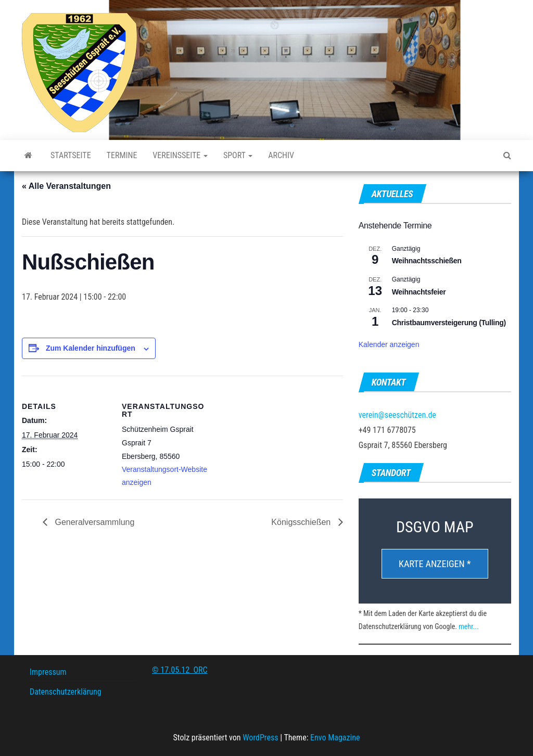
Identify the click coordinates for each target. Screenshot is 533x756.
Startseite (71, 155)
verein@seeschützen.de (397, 415)
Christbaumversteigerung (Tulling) (449, 323)
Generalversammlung (93, 522)
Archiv (281, 155)
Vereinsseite (180, 155)
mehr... (468, 626)
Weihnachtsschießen (427, 261)
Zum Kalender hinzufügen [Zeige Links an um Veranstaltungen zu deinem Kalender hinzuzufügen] (91, 348)
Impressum (48, 672)
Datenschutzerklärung (66, 692)
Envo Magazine (335, 738)
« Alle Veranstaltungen (66, 186)
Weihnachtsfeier (419, 292)
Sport (238, 155)
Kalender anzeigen (389, 344)
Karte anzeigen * (435, 564)
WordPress (260, 738)
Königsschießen (302, 522)
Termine (122, 155)
